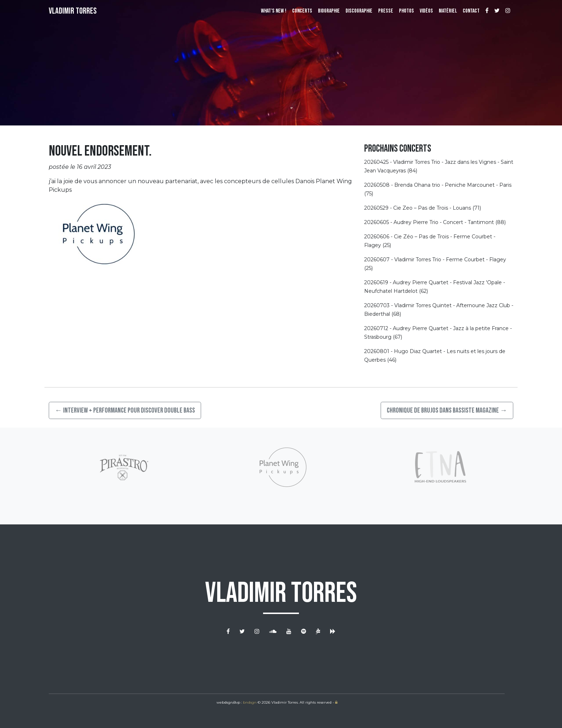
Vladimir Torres (73, 11)
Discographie (359, 11)
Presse (386, 11)
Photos (406, 11)
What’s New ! (274, 11)
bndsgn (250, 702)
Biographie (329, 11)
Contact (471, 11)
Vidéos (426, 11)
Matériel (448, 11)
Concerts (302, 11)
